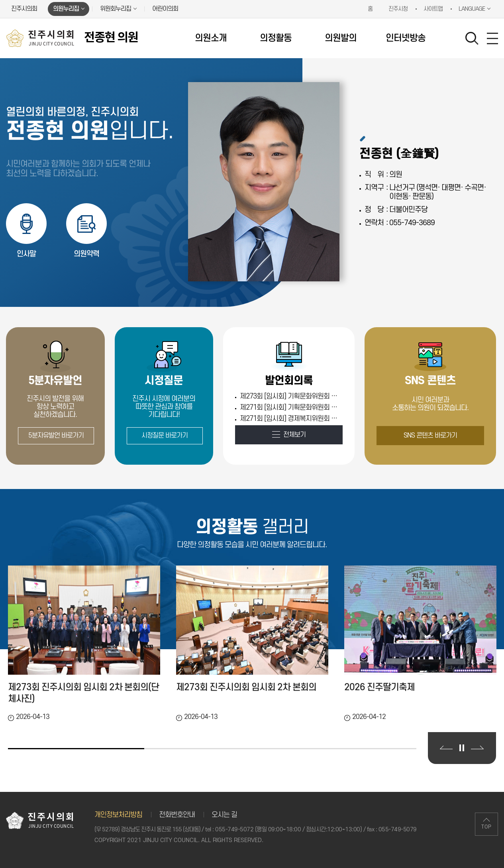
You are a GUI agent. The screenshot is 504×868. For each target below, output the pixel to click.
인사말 (26, 254)
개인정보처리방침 (118, 815)
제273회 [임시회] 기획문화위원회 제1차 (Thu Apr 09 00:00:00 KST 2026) (290, 396)
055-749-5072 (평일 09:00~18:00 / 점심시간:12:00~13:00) (288, 830)
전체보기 (294, 435)
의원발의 (341, 38)
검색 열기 (472, 39)
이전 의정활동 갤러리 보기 (446, 747)
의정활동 (276, 38)
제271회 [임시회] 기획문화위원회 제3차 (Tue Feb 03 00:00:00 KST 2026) (290, 407)
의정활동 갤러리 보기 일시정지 (462, 748)
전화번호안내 (177, 815)
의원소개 (211, 38)
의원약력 (86, 254)
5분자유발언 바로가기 (56, 436)
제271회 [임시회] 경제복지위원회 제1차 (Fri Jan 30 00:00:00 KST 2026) (290, 419)
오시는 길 (224, 815)
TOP (486, 827)
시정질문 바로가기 (165, 436)
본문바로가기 (0, 0)
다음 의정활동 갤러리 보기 (477, 747)
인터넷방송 (406, 38)
